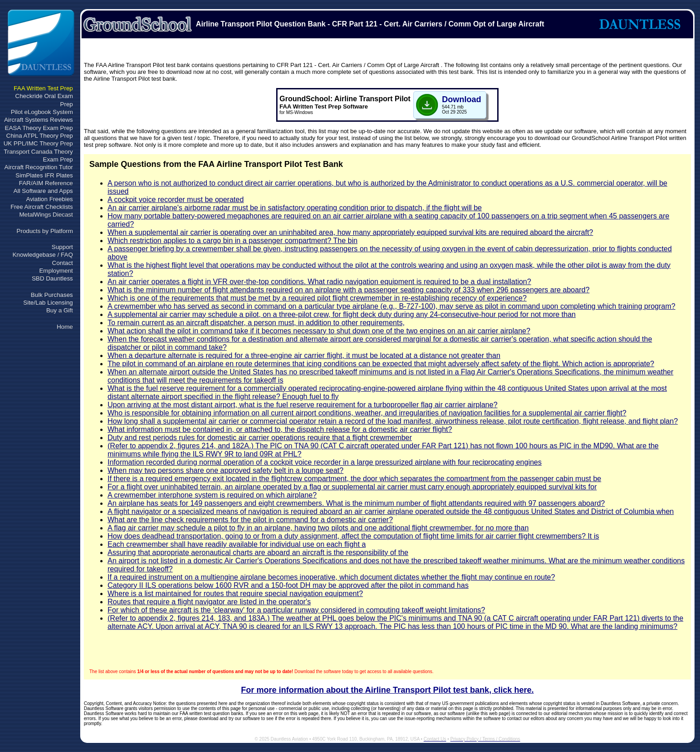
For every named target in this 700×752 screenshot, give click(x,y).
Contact (62, 263)
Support (62, 247)
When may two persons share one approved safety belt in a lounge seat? (226, 470)
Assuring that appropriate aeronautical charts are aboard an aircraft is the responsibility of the (258, 552)
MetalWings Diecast (46, 215)
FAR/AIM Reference (46, 183)
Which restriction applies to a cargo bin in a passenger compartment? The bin (232, 241)
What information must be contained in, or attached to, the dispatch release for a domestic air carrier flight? (280, 429)
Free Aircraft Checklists (42, 207)
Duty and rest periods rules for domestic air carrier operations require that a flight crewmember (260, 438)
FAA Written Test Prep (43, 88)
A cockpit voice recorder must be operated (176, 200)
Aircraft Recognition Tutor (39, 167)
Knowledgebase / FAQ (43, 255)
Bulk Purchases (52, 295)
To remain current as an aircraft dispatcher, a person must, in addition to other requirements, (256, 323)
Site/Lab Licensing (48, 303)
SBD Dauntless (52, 278)
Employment (56, 271)
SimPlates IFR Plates (44, 175)
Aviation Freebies (49, 199)
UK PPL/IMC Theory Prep (38, 143)
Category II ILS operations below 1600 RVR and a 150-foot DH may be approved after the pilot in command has (288, 585)
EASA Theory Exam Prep (39, 128)
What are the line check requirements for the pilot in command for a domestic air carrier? (250, 520)
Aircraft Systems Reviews (39, 120)
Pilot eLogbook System (42, 112)
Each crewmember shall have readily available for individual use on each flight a (237, 544)
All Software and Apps (43, 191)
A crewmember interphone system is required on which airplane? (212, 495)
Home (65, 327)
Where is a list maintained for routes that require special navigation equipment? (235, 594)
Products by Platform (45, 231)
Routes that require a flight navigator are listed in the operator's (209, 602)
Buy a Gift (59, 310)
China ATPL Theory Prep (40, 136)
